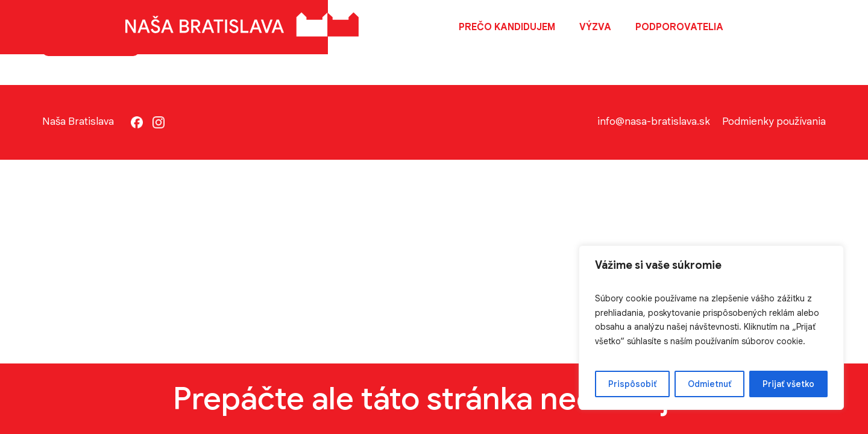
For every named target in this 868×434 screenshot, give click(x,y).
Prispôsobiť (632, 384)
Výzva (595, 27)
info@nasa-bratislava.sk (654, 121)
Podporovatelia (679, 27)
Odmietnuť (709, 384)
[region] (711, 328)
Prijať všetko (788, 384)
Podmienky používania (774, 121)
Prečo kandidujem (507, 27)
